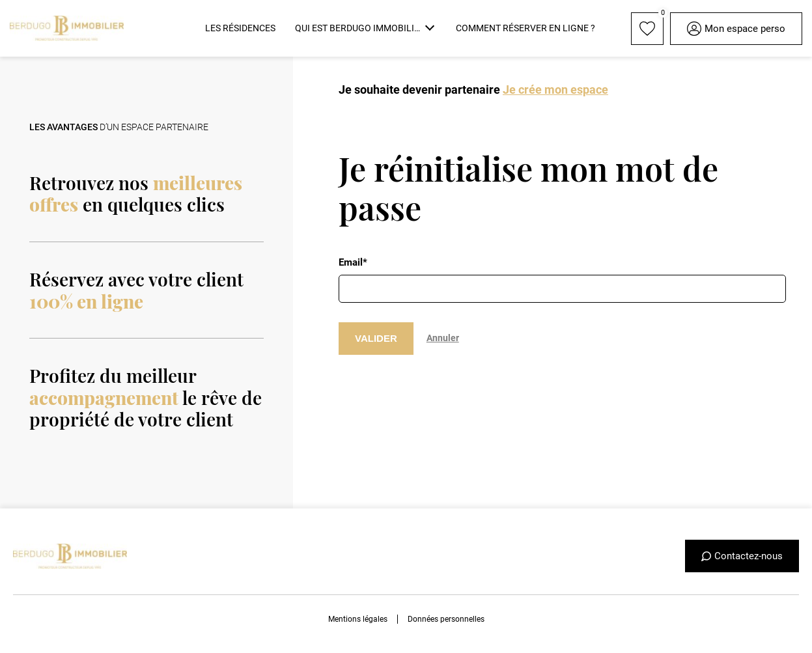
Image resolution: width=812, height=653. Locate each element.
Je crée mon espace (555, 90)
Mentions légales (358, 619)
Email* (353, 262)
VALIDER (376, 338)
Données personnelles (446, 619)
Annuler (443, 338)
